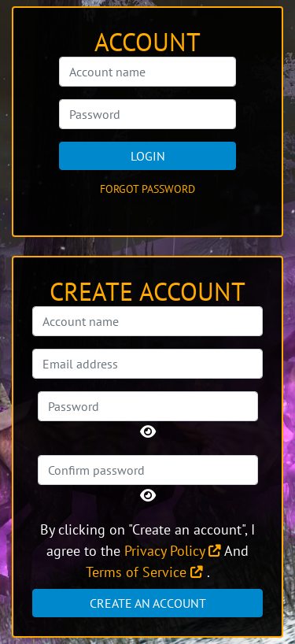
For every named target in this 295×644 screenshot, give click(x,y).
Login (148, 156)
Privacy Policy (173, 551)
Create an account (148, 603)
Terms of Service (144, 572)
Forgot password (147, 189)
